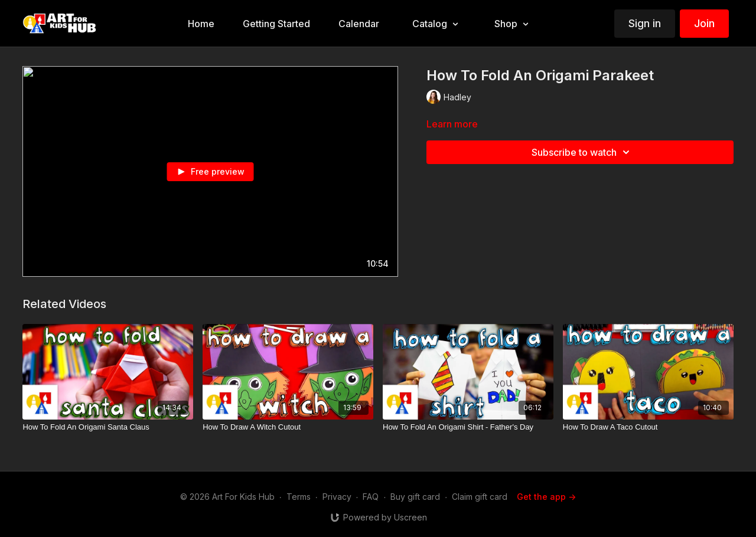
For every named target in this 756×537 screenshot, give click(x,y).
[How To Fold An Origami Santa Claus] (108, 427)
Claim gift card (480, 497)
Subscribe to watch (582, 152)
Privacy (337, 497)
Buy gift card (415, 497)
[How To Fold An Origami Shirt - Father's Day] (468, 427)
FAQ (371, 497)
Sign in (645, 23)
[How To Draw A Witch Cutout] (288, 427)
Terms (299, 497)
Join (704, 23)
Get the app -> (546, 497)
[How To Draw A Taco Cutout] (648, 427)
